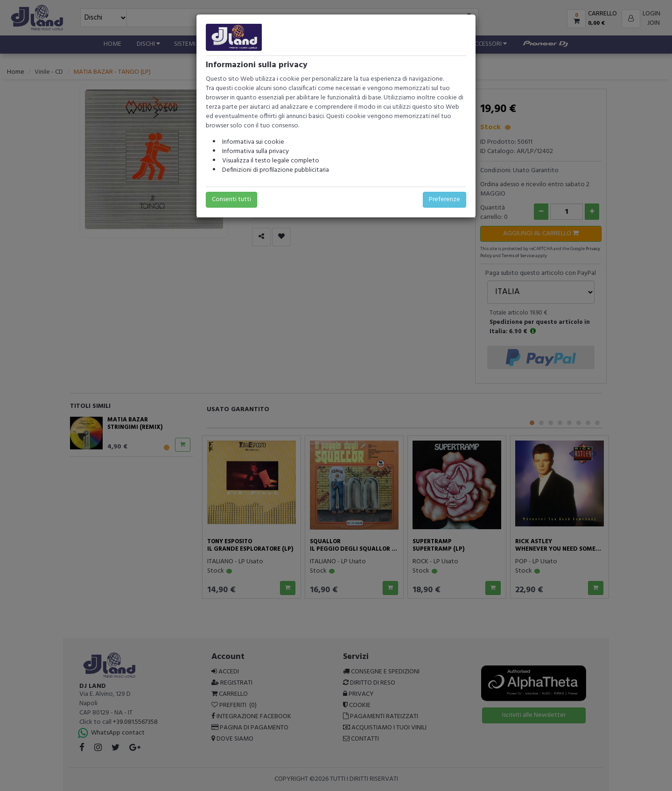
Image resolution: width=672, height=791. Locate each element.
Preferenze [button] (444, 199)
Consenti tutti (231, 199)
